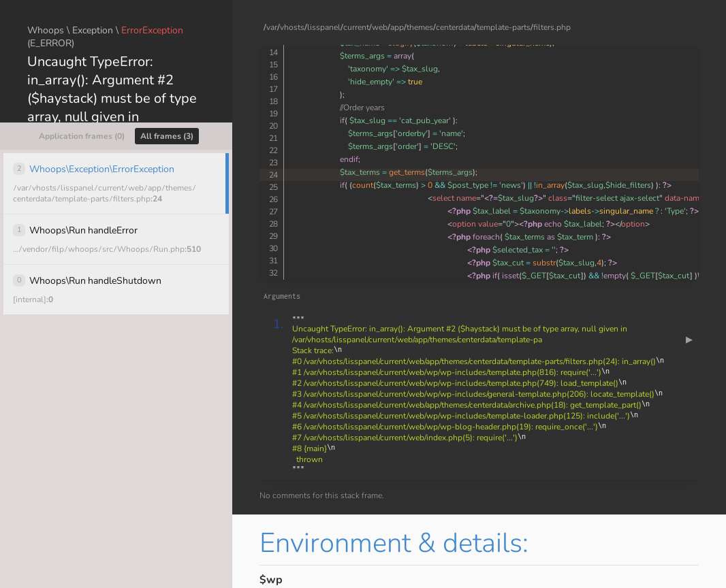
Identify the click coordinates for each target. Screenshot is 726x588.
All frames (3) (167, 136)
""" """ (492, 394)
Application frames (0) (82, 136)
